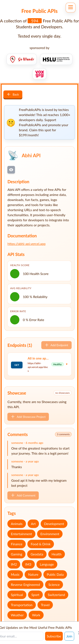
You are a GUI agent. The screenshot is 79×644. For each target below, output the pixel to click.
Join (69, 636)
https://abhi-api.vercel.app (26, 244)
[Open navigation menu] (71, 8)
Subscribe (54, 636)
